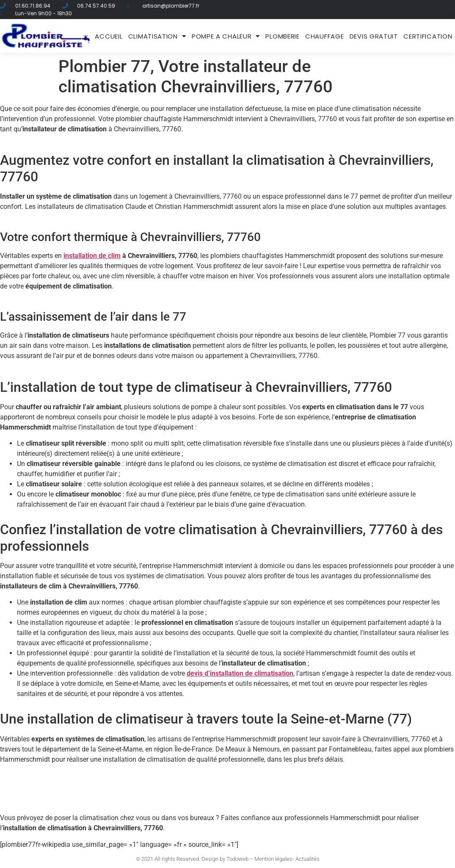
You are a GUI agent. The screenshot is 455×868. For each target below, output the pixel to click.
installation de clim (92, 256)
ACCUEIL (109, 36)
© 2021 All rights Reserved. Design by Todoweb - (194, 859)
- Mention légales (272, 859)
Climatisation (157, 36)
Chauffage (324, 36)
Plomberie (282, 36)
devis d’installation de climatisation (240, 673)
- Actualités (306, 859)
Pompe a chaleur (226, 36)
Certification (428, 36)
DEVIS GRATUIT (374, 36)
